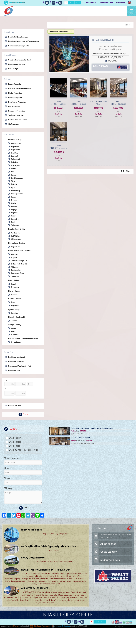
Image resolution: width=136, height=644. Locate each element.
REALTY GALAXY (13, 405)
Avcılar (12, 203)
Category (8, 79)
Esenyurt (13, 156)
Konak (12, 284)
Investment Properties (15, 102)
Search (23, 414)
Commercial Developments (17, 46)
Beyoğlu (13, 209)
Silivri (12, 181)
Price (6, 380)
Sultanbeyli (14, 159)
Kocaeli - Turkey (13, 299)
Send (23, 508)
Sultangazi (14, 225)
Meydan (13, 257)
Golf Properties (12, 106)
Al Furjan (13, 254)
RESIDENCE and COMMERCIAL (113, 3)
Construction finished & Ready (18, 60)
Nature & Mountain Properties (18, 88)
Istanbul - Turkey (13, 140)
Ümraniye (13, 219)
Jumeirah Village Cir (17, 261)
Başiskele (13, 305)
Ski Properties (12, 124)
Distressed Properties (15, 111)
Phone (7, 468)
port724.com (14, 626)
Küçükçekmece (15, 194)
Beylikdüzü (14, 150)
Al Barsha (13, 267)
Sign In (119, 626)
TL (70, 3)
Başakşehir (14, 165)
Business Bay (15, 270)
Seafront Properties (14, 115)
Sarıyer (12, 175)
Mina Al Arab (14, 342)
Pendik (12, 169)
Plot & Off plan (12, 69)
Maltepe (13, 200)
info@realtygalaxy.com (107, 560)
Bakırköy (13, 162)
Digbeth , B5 (14, 247)
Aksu (12, 331)
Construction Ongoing (15, 64)
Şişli (11, 172)
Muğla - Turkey (12, 291)
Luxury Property (13, 84)
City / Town (9, 135)
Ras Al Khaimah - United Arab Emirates (22, 339)
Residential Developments (17, 37)
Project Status (10, 55)
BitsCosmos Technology (40, 626)
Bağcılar (13, 213)
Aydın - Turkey (12, 309)
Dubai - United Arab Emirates (18, 251)
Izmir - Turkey (12, 280)
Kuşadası (13, 313)
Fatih (12, 222)
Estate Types (9, 352)
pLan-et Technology (61, 626)
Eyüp (11, 187)
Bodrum (13, 295)
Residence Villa (12, 370)
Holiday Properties (14, 97)
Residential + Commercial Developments (22, 41)
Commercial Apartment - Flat (18, 366)
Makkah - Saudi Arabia (15, 317)
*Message (8, 488)
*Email (7, 478)
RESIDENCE (91, 3)
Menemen (13, 287)
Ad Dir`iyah (14, 233)
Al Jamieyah (14, 239)
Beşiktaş (13, 153)
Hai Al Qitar (14, 236)
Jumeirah (13, 276)
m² (5, 389)
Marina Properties (14, 93)
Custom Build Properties (16, 120)
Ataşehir (13, 206)
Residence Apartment (15, 357)
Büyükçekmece (15, 178)
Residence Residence (15, 361)
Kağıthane (13, 146)
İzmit (12, 302)
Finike (12, 328)
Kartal (12, 216)
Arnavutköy (14, 191)
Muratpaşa (14, 335)
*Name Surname (12, 458)
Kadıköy (13, 197)
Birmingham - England (15, 243)
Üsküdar (13, 184)
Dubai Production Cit (17, 264)
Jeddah (12, 321)
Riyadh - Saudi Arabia (15, 229)
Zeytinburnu (14, 143)
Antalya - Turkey (13, 325)
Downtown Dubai (16, 273)
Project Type (9, 32)
